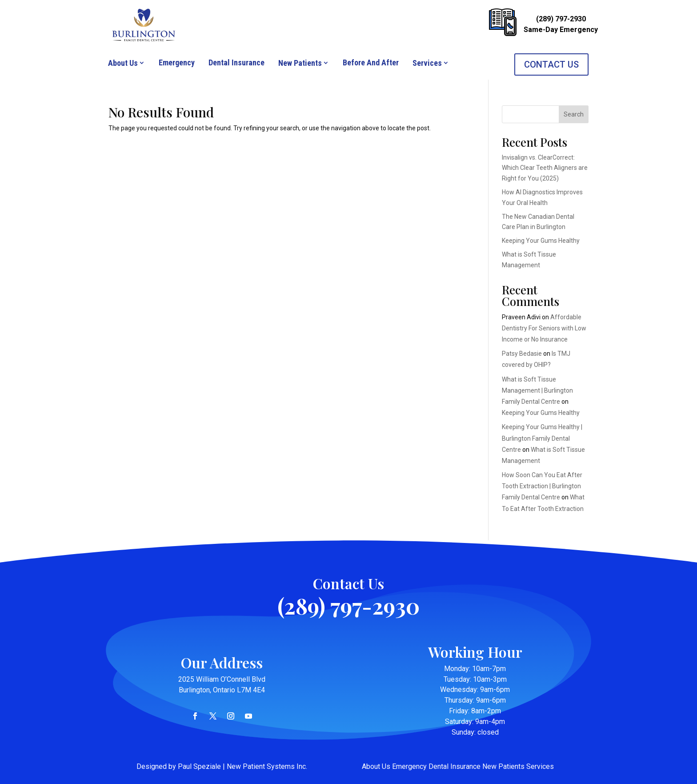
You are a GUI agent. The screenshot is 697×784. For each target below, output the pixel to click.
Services (427, 63)
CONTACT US (551, 64)
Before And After (371, 62)
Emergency (177, 62)
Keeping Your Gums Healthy (541, 241)
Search (574, 114)
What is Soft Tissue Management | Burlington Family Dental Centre (537, 390)
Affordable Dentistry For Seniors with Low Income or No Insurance (544, 328)
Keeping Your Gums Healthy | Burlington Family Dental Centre (542, 438)
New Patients (300, 63)
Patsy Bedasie (522, 354)
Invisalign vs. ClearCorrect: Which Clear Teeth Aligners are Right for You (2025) (545, 168)
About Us (123, 63)
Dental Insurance (236, 62)
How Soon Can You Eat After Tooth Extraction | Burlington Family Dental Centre (542, 486)
